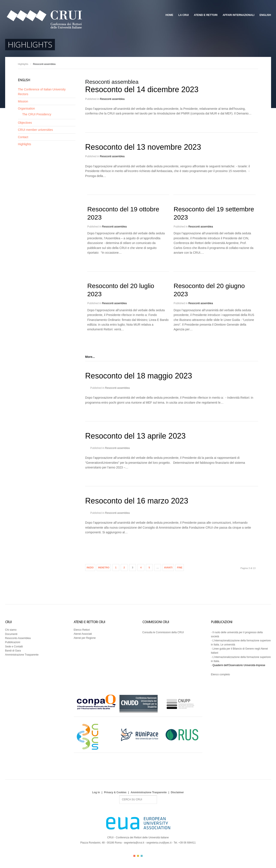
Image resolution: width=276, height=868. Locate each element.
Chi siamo (11, 630)
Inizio (90, 567)
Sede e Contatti (14, 647)
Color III (142, 856)
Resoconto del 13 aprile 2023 (135, 436)
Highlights (23, 64)
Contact (23, 137)
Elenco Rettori (82, 630)
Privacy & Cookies (115, 792)
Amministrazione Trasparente (22, 655)
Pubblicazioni (13, 642)
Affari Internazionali (238, 15)
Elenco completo (221, 674)
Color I (134, 856)
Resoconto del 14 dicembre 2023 (142, 89)
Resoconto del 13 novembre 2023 (143, 147)
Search (119, 796)
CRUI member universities (35, 130)
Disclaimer (177, 792)
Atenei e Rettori (206, 15)
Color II (138, 856)
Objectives (25, 123)
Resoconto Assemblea (18, 638)
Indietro (104, 567)
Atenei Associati (83, 634)
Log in (96, 792)
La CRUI (184, 15)
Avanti (168, 567)
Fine (180, 567)
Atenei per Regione (85, 638)
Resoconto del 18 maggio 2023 (139, 376)
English (265, 15)
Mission (23, 101)
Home (169, 15)
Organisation (26, 108)
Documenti (11, 634)
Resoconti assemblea (112, 99)
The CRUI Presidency (37, 114)
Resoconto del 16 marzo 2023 (137, 501)
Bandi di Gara (13, 651)
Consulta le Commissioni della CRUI (163, 632)
